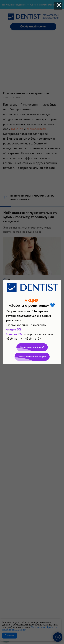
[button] (32, 347)
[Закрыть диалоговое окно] (59, 5)
